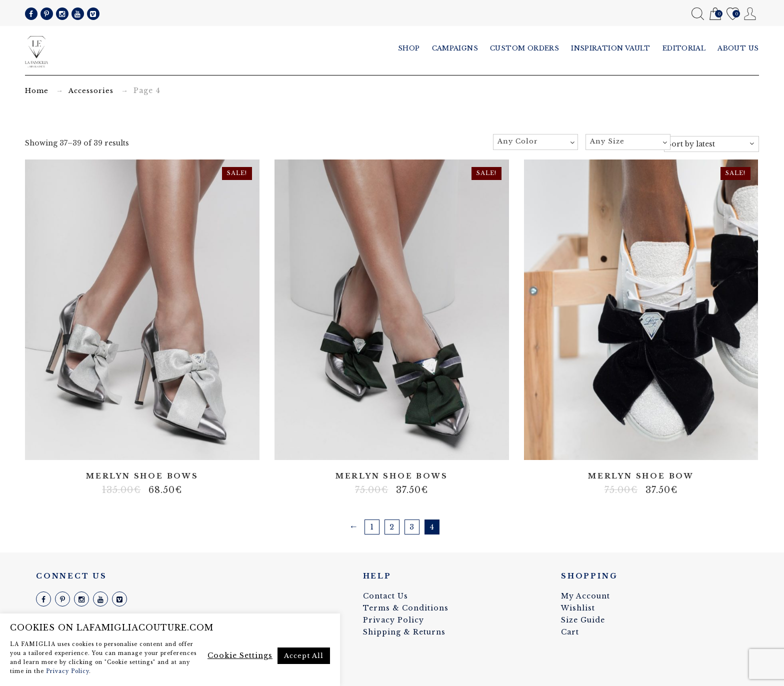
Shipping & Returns (404, 632)
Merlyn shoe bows (142, 476)
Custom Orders (524, 48)
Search (698, 14)
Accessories (91, 91)
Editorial (684, 48)
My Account (750, 14)
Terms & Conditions (406, 608)
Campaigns (455, 48)
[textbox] (535, 141)
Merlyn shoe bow (641, 476)
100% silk (127, 445)
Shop (409, 48)
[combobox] (535, 142)
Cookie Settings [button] (240, 655)
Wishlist (733, 14)
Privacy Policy (393, 620)
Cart (715, 14)
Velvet (157, 445)
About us (738, 48)
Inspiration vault (611, 48)
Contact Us (385, 596)
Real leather (142, 445)
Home (37, 91)
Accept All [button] (304, 656)
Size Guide (583, 620)
